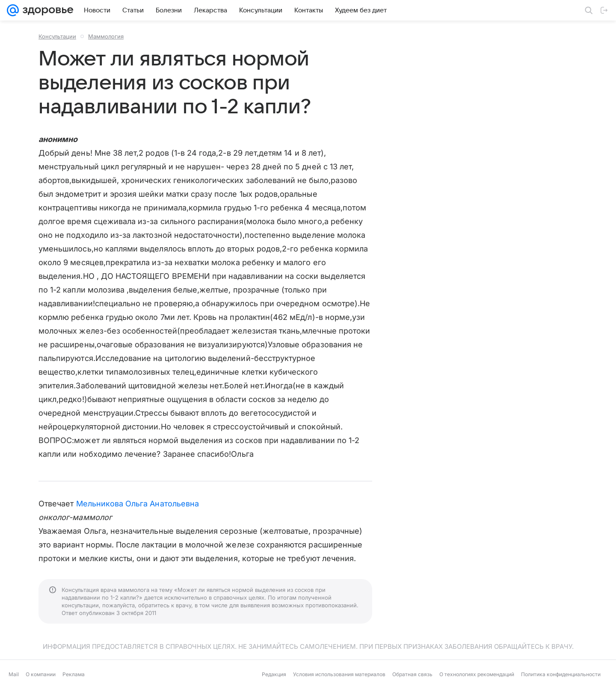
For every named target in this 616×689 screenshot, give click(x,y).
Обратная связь (412, 674)
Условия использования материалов (339, 674)
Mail (14, 674)
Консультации (57, 36)
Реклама (74, 674)
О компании (41, 674)
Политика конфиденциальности (561, 674)
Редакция (274, 674)
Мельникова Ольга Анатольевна (138, 504)
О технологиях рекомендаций (477, 674)
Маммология (106, 36)
